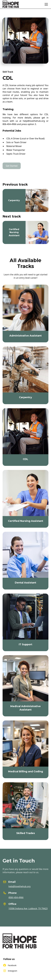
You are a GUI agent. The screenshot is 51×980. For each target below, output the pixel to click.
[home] (11, 4)
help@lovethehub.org (21, 886)
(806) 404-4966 (18, 897)
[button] (46, 4)
